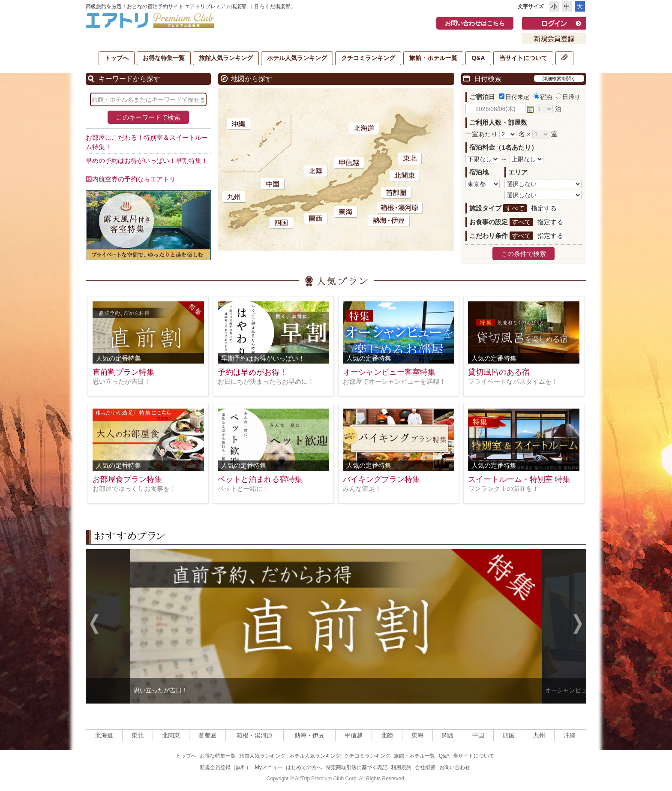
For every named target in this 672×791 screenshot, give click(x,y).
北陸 (387, 735)
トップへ (117, 58)
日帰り (568, 97)
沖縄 (570, 735)
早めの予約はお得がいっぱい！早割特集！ (147, 161)
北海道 (104, 735)
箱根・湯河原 (255, 735)
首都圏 (207, 735)
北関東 (171, 735)
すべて (515, 208)
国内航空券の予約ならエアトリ (131, 179)
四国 (509, 735)
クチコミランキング (368, 58)
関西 (448, 735)
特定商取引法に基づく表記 (357, 767)
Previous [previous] (94, 625)
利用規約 (401, 767)
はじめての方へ (304, 767)
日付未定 (514, 97)
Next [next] (578, 625)
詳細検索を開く (559, 78)
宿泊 (543, 97)
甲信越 (354, 735)
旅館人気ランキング (226, 58)
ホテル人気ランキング (297, 58)
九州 (539, 735)
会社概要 (425, 767)
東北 (138, 735)
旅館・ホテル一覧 (433, 58)
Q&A (478, 58)
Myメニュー (269, 767)
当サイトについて (523, 58)
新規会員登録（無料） (225, 767)
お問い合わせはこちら (475, 23)
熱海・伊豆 (309, 735)
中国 (478, 735)
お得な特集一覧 (164, 58)
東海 (417, 735)
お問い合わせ (455, 767)
